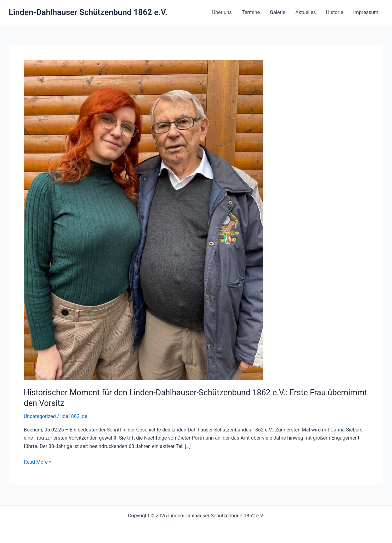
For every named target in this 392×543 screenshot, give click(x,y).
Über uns (222, 12)
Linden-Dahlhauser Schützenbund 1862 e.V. (88, 12)
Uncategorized (40, 416)
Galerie (278, 12)
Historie (335, 12)
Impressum (366, 12)
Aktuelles (306, 12)
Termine (251, 12)
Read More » (37, 462)
